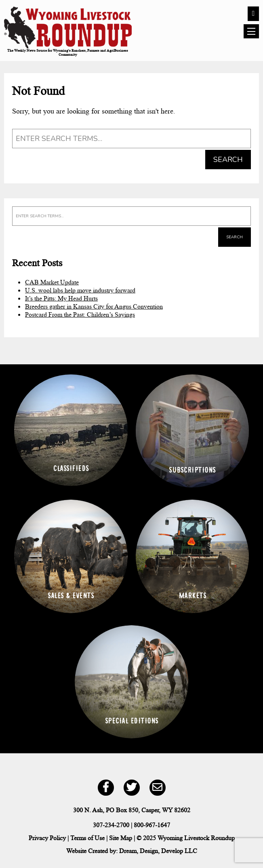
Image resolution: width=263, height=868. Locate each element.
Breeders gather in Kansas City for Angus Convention (94, 306)
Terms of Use (87, 838)
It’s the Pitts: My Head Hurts (61, 298)
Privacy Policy (47, 838)
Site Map (121, 838)
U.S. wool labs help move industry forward (80, 290)
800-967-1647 (152, 825)
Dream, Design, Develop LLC (158, 851)
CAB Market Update (52, 282)
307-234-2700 (111, 825)
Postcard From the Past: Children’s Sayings (80, 314)
